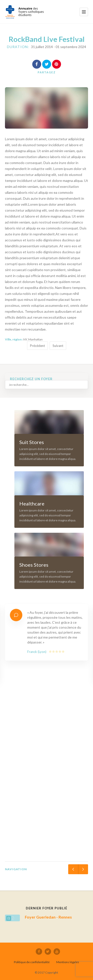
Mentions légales (68, 962)
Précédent (37, 346)
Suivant (58, 346)
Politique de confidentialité (32, 962)
